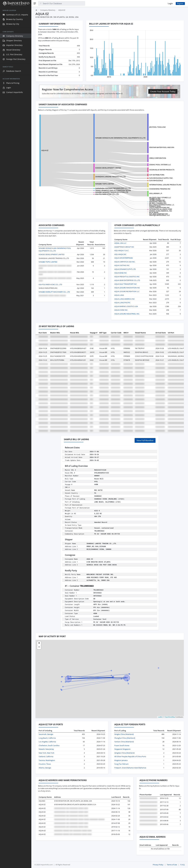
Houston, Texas (45, 764)
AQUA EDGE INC (121, 273)
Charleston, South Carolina (49, 745)
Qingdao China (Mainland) (124, 753)
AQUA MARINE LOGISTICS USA (126, 306)
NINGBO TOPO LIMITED (105, 184)
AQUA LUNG (119, 295)
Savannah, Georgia (46, 734)
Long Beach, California (47, 738)
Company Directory (48, 10)
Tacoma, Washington (47, 760)
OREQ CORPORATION (158, 158)
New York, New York (46, 753)
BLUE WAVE (154, 212)
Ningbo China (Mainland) (124, 734)
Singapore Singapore (122, 749)
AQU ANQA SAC (120, 254)
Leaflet (160, 717)
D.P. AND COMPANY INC (159, 214)
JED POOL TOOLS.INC (158, 127)
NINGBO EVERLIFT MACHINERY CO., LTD (54, 292)
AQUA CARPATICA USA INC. (125, 262)
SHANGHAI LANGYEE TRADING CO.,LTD (110, 177)
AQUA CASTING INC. (122, 265)
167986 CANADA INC (157, 200)
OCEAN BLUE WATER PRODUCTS (162, 170)
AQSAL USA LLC (120, 243)
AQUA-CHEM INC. (121, 310)
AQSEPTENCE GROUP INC (124, 247)
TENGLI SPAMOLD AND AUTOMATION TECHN (113, 190)
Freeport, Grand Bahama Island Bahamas (130, 768)
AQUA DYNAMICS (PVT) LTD (125, 269)
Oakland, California (46, 757)
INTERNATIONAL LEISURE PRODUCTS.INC (165, 185)
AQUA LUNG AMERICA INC (125, 299)
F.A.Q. (183, 865)
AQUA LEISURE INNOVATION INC (127, 288)
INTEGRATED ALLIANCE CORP (161, 209)
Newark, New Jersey (46, 749)
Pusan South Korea (122, 745)
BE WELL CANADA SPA (158, 203)
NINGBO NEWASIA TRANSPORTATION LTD (112, 192)
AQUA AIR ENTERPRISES (124, 258)
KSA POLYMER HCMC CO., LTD (107, 194)
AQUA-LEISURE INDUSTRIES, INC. (127, 314)
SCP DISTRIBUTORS (157, 175)
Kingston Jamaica (121, 760)
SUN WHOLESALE (156, 180)
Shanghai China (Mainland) (125, 738)
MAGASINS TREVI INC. (158, 202)
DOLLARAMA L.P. (156, 193)
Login (170, 3)
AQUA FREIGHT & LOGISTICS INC (127, 277)
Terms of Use (172, 865)
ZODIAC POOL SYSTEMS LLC (160, 165)
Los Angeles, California (47, 742)
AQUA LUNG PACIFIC (122, 303)
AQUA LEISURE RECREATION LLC (127, 291)
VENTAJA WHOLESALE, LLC (160, 215)
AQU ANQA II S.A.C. (122, 251)
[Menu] (35, 3)
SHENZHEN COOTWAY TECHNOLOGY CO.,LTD (113, 188)
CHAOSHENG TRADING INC (160, 189)
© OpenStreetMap (169, 717)
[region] (16, 437)
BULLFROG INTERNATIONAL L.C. (162, 205)
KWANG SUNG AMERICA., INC (161, 211)
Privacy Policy (158, 865)
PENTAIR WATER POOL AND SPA (162, 147)
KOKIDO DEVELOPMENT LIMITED (108, 168)
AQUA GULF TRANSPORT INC (126, 284)
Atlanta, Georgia (45, 768)
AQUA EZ (45, 150)
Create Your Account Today (163, 91)
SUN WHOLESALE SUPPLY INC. (161, 178)
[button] (39, 643)
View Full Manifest (145, 440)
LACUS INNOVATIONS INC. (160, 207)
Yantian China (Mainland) (124, 742)
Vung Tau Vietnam (121, 764)
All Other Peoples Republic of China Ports (130, 757)
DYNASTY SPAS (155, 206)
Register (180, 3)
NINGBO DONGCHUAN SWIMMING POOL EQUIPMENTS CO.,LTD (120, 138)
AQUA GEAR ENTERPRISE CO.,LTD (127, 280)
